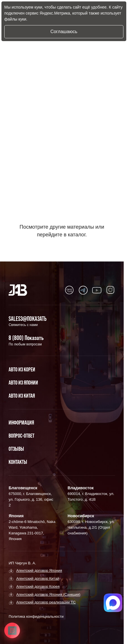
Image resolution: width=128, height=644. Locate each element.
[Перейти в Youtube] (69, 290)
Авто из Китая (22, 396)
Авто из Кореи (22, 369)
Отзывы (16, 449)
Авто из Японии (23, 383)
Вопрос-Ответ (21, 436)
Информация (21, 422)
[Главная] (18, 290)
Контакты (18, 462)
